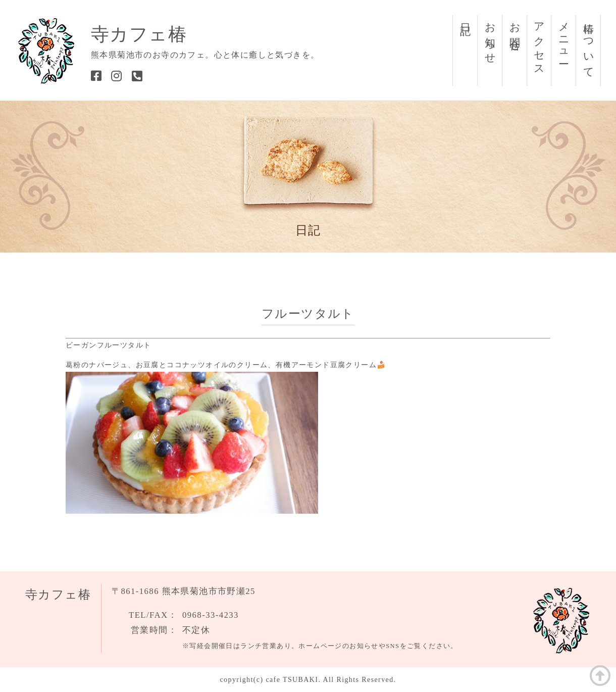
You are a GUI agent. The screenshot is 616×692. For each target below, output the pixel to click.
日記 (466, 17)
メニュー (564, 38)
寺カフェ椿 (139, 34)
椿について (589, 45)
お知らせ (490, 38)
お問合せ (515, 32)
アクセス (539, 44)
